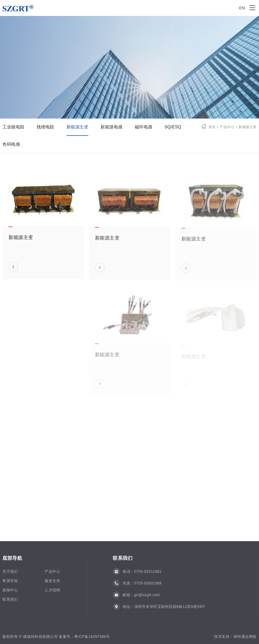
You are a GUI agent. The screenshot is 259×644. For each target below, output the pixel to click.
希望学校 (10, 583)
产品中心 (52, 573)
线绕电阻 (45, 127)
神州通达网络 (245, 639)
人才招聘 (52, 592)
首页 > (214, 127)
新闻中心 (10, 592)
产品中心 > (228, 127)
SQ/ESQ (173, 127)
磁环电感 (144, 127)
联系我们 (10, 601)
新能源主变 (78, 127)
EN (242, 8)
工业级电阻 (13, 127)
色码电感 (11, 144)
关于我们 (10, 573)
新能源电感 (112, 127)
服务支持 (52, 583)
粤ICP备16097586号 (92, 639)
